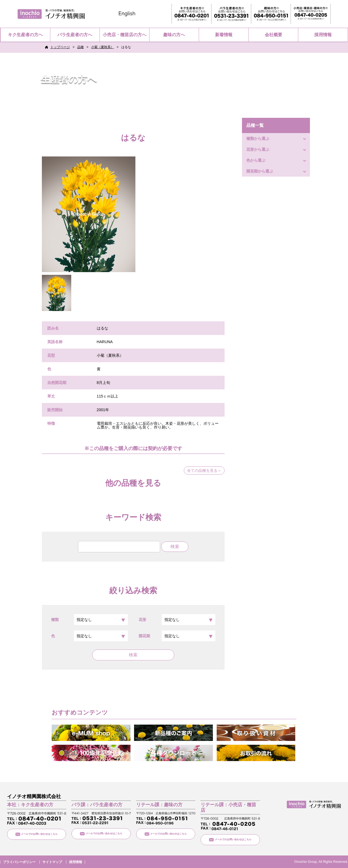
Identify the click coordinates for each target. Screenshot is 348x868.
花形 (177, 620)
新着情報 (224, 35)
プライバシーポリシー (19, 862)
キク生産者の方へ (25, 35)
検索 (133, 655)
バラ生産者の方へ (75, 35)
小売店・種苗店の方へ (125, 35)
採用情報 (323, 35)
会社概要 (274, 35)
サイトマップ (52, 862)
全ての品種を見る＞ (204, 470)
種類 (89, 620)
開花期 (177, 636)
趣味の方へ (174, 35)
